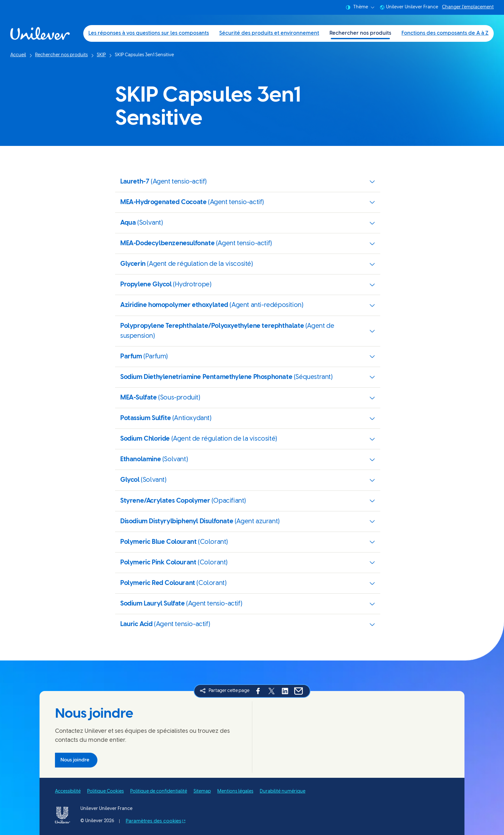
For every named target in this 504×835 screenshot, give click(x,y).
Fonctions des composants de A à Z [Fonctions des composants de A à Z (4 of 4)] (445, 33)
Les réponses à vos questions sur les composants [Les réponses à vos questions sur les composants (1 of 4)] (149, 33)
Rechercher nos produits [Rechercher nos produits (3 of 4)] (360, 33)
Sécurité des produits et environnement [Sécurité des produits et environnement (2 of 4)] (269, 33)
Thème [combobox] (360, 7)
